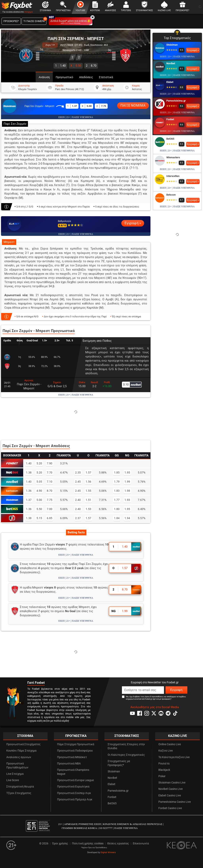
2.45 (78, 482)
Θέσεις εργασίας (118, 844)
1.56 (88, 482)
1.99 (127, 482)
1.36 (29, 491)
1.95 (127, 472)
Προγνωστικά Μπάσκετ (72, 757)
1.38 (29, 472)
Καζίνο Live (166, 751)
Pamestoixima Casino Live (175, 802)
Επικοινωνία (141, 844)
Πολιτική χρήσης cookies (88, 844)
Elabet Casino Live (170, 796)
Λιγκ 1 (50, 45)
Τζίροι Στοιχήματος (19, 793)
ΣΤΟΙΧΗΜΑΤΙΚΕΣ (127, 736)
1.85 (117, 472)
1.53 (88, 509)
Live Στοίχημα (15, 774)
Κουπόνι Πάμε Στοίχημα (21, 751)
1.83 (117, 491)
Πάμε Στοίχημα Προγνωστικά (76, 744)
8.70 (91, 66)
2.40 (78, 500)
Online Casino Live (170, 744)
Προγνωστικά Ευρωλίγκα (73, 787)
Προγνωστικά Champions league (73, 772)
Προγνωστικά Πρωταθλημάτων (17, 766)
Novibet (171, 63)
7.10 (50, 482)
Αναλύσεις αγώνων (19, 757)
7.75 (50, 500)
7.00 (50, 509)
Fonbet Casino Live (170, 808)
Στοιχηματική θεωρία (20, 787)
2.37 (78, 518)
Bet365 (170, 139)
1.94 (127, 518)
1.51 (88, 500)
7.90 (50, 463)
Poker (162, 776)
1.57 (88, 472)
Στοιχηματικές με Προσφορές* (119, 763)
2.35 (78, 472)
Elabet (170, 82)
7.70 (50, 472)
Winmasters (173, 157)
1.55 (88, 491)
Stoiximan (172, 45)
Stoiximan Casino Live (172, 783)
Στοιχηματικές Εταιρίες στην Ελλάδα (126, 746)
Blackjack (164, 770)
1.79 (117, 482)
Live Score (13, 780)
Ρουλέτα (164, 764)
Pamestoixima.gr (176, 101)
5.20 (39, 463)
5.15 (39, 518)
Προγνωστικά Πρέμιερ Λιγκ (75, 799)
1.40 (60, 66)
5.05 (39, 482)
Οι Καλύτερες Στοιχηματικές (126, 755)
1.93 (127, 500)
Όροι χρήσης (60, 844)
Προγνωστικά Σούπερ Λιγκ (74, 793)
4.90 (39, 491)
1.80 (117, 509)
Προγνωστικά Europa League (75, 780)
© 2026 (44, 844)
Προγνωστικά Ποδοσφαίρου (75, 751)
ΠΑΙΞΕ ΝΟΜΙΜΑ (133, 106)
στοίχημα (28, 12)
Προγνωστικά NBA (69, 764)
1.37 (29, 500)
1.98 (127, 491)
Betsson (171, 195)
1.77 (117, 500)
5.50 (76, 66)
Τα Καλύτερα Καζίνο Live (174, 757)
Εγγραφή (176, 690)
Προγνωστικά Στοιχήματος (23, 744)
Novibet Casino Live (170, 789)
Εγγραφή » (133, 223)
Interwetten (173, 176)
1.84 (117, 518)
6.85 (50, 518)
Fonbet (170, 119)
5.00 (39, 500)
